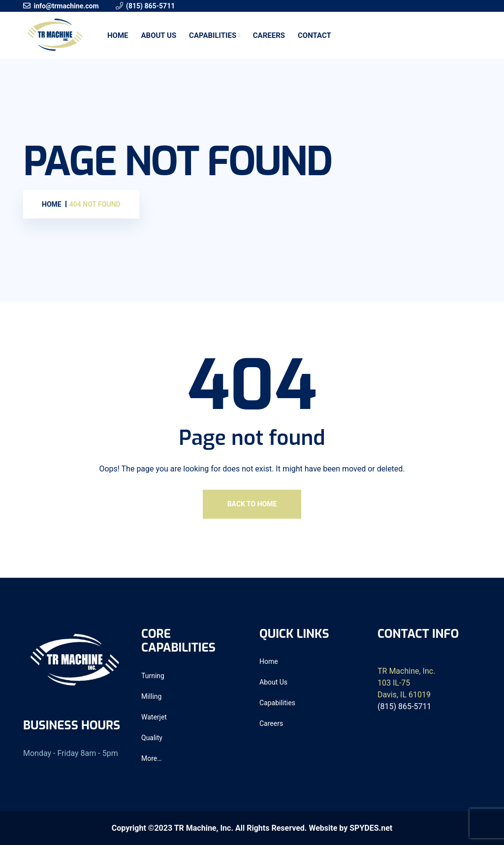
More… (152, 758)
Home (118, 35)
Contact (315, 35)
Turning (153, 676)
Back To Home (252, 504)
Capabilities (213, 35)
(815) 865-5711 (150, 6)
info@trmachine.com (66, 6)
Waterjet (154, 717)
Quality (152, 738)
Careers (269, 35)
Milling (151, 696)
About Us (158, 35)
